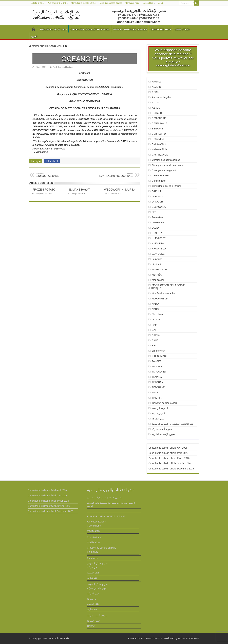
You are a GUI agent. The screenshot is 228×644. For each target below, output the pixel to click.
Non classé (158, 314)
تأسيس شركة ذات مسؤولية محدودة (105, 498)
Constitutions (159, 181)
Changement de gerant (164, 170)
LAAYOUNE (158, 254)
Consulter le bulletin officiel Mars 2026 (168, 453)
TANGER (157, 361)
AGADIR (156, 87)
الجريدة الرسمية (160, 408)
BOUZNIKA (158, 139)
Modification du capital (164, 293)
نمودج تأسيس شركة (162, 429)
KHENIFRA (158, 243)
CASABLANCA (160, 155)
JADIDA (156, 228)
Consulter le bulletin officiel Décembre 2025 (171, 469)
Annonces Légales (161, 97)
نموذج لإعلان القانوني (97, 563)
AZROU (156, 108)
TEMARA (158, 377)
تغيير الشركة (158, 419)
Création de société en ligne (102, 548)
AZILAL (156, 103)
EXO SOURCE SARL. (53, 175)
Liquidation (158, 264)
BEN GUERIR (159, 118)
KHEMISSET (159, 238)
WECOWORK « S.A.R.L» (120, 190)
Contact (91, 626)
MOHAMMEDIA (160, 299)
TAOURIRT (158, 366)
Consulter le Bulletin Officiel (84, 3)
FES (154, 212)
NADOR (156, 304)
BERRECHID (159, 134)
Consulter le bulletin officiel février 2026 (169, 458)
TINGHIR (157, 398)
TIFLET (156, 393)
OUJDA (156, 319)
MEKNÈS (157, 275)
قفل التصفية (93, 573)
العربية (161, 3)
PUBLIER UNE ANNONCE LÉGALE (106, 516)
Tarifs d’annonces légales (111, 3)
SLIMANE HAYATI (79, 190)
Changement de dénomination (168, 165)
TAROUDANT (159, 372)
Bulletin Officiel (37, 3)
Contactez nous (132, 3)
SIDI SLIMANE (161, 356)
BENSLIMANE (159, 123)
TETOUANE (158, 387)
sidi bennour (158, 351)
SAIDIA (156, 335)
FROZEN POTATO (44, 190)
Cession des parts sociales (166, 160)
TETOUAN (157, 382)
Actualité (156, 82)
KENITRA (157, 233)
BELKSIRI (157, 113)
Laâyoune (157, 259)
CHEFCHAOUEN (161, 176)
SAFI (154, 330)
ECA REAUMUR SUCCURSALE (116, 175)
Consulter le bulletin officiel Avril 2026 (168, 448)
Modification (93, 531)
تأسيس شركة (159, 413)
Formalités (157, 217)
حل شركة (92, 567)
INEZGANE (158, 223)
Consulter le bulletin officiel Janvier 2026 (169, 463)
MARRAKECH (159, 269)
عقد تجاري (92, 578)
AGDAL (156, 92)
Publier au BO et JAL (57, 3)
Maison (34, 46)
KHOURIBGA (159, 249)
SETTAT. (156, 346)
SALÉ (155, 340)
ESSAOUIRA (159, 207)
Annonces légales (96, 522)
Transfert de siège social (165, 403)
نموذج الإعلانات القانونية (163, 434)
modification (67, 67)
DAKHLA (46, 46)
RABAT (156, 325)
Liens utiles (148, 3)
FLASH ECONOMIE (152, 638)
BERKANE (157, 129)
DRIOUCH (157, 202)
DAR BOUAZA (159, 196)
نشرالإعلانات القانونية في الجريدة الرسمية (172, 424)
